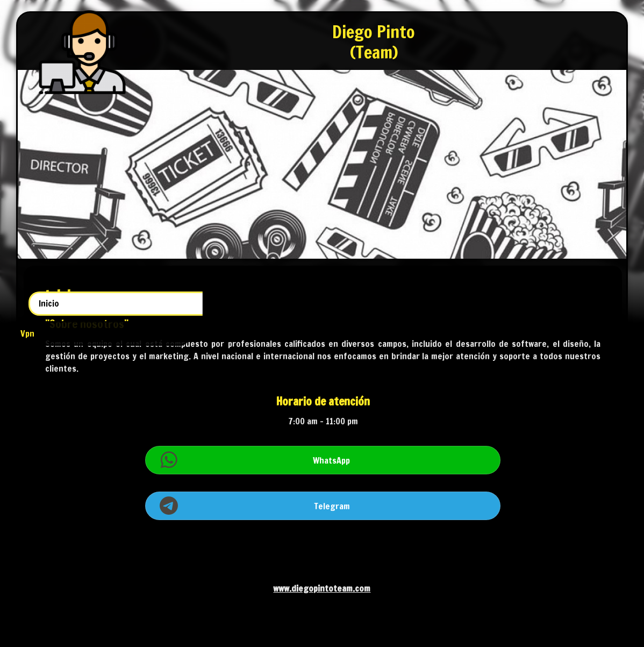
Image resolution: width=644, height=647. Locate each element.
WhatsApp (419, 472)
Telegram (420, 518)
